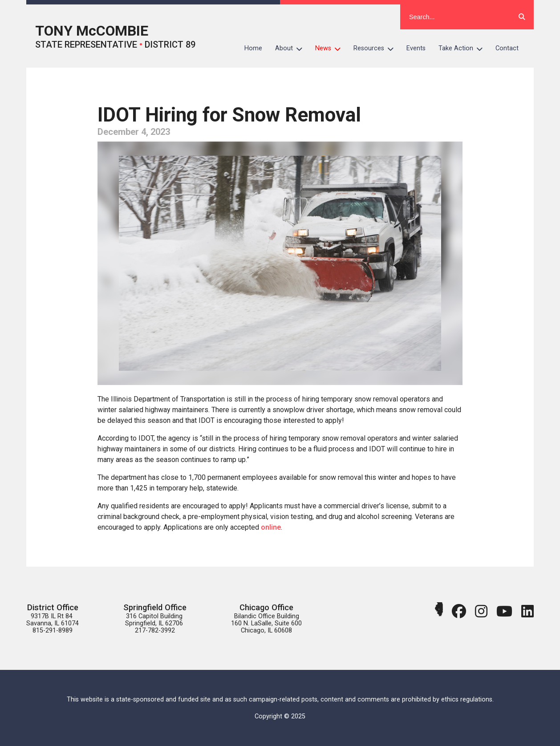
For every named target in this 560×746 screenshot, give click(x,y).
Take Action (464, 49)
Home (253, 48)
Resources (377, 49)
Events (416, 48)
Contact (507, 48)
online (271, 527)
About (292, 49)
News (331, 49)
